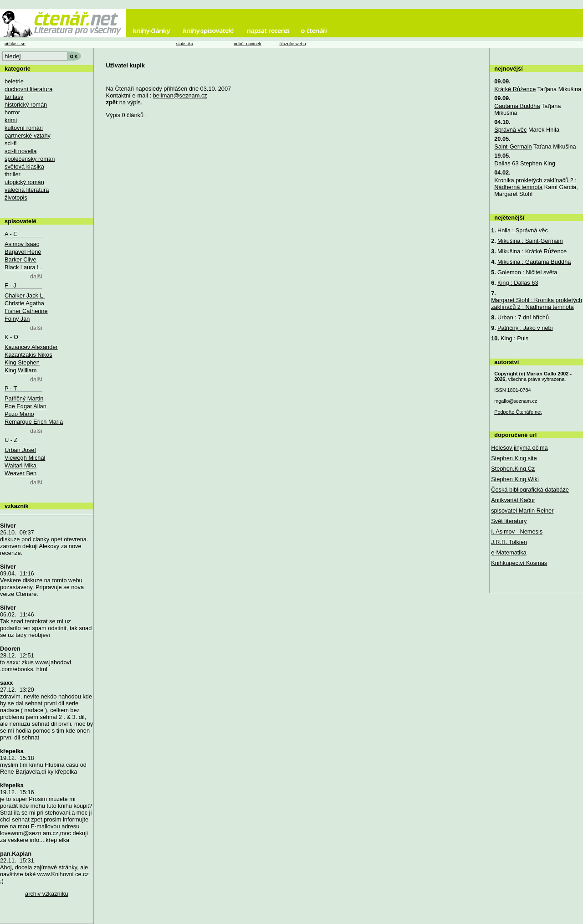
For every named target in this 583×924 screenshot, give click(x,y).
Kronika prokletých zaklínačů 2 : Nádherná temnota (535, 184)
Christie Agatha (24, 303)
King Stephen (22, 362)
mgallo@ (516, 401)
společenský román (30, 159)
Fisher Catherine (26, 311)
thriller (13, 174)
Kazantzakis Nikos (28, 355)
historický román (26, 105)
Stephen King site (514, 458)
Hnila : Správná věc (523, 230)
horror (12, 112)
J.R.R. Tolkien (509, 542)
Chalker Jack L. (25, 295)
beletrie (14, 81)
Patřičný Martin (24, 398)
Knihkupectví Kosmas (519, 563)
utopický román (24, 182)
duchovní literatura (28, 89)
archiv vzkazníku (47, 894)
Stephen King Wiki (515, 479)
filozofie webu (292, 44)
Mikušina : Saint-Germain (530, 241)
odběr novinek (247, 44)
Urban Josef (20, 450)
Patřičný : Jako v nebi (525, 328)
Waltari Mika (20, 465)
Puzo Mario (19, 414)
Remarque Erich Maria (34, 422)
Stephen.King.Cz (513, 469)
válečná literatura (27, 190)
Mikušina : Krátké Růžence (532, 251)
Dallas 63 (506, 163)
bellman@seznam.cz (180, 95)
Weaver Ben (20, 473)
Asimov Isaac (22, 244)
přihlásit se (15, 44)
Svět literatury (509, 521)
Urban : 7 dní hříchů (523, 317)
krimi (11, 120)
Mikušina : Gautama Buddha (534, 262)
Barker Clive (20, 259)
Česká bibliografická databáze (530, 490)
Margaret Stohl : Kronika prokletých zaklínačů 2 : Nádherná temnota (537, 303)
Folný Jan (17, 319)
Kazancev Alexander (31, 347)
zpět (112, 102)
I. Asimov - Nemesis (517, 531)
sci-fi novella (20, 151)
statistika (185, 44)
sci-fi (10, 143)
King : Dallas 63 (518, 283)
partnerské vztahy (28, 136)
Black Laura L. (23, 267)
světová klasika (24, 167)
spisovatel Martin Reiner (522, 511)
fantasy (14, 97)
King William (20, 370)
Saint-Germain (513, 146)
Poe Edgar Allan (26, 406)
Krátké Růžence (515, 89)
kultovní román (24, 128)
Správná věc (510, 130)
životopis (16, 198)
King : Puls (514, 338)
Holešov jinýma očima (519, 448)
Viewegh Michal (25, 458)
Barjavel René (23, 252)
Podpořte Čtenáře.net (518, 412)
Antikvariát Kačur (513, 500)
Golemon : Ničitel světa (527, 272)
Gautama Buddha (517, 106)
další (36, 276)
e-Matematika (509, 552)
